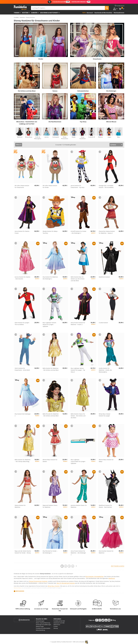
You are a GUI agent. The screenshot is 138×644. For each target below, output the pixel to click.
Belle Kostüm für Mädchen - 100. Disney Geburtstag (23, 461)
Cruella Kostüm (103, 323)
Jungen (109, 137)
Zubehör (34, 13)
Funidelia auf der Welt (59, 621)
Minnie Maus (18, 588)
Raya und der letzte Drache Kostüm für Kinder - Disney (23, 552)
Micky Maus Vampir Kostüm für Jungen (105, 415)
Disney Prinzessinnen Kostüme (38, 581)
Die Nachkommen (55, 122)
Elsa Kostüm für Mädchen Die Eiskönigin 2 (50, 278)
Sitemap (56, 628)
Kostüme (25, 13)
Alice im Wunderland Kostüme (66, 583)
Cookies (56, 626)
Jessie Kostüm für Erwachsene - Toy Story (78, 186)
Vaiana (55, 91)
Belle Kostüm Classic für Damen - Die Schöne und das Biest (78, 416)
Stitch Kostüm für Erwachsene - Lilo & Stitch (22, 369)
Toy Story (83, 122)
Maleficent (20, 137)
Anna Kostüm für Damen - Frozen (22, 232)
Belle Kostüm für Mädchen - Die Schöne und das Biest (51, 369)
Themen (17, 13)
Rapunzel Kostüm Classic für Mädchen (50, 506)
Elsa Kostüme (90, 577)
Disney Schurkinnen (83, 138)
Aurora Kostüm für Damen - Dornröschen (22, 278)
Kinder (41, 59)
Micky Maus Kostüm (54, 586)
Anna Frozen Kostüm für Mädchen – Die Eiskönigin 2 (78, 553)
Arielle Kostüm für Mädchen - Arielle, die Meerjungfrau (105, 370)
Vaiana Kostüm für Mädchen (20, 506)
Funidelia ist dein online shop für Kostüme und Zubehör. (20, 8)
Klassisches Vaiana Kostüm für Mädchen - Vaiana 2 (107, 232)
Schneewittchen (83, 91)
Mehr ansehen (20, 591)
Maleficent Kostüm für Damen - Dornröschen (105, 506)
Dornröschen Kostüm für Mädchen (106, 552)
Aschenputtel (56, 137)
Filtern (18, 145)
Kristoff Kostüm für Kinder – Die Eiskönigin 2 (79, 232)
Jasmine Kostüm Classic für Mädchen (79, 506)
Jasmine (47, 137)
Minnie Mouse (111, 122)
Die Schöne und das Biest (27, 91)
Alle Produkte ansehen (118, 566)
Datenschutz (57, 625)
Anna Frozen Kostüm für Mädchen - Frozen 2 (78, 324)
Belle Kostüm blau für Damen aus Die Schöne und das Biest (78, 279)
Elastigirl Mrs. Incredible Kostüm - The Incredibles (106, 186)
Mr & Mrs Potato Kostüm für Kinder (50, 186)
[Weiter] (76, 566)
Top (84, 13)
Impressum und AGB (59, 623)
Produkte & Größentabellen (43, 628)
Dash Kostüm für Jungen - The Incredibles (22, 324)
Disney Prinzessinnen (65, 138)
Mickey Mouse (29, 137)
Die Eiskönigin (111, 91)
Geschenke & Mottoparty (49, 13)
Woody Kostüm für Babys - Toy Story (50, 232)
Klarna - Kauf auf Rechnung (43, 623)
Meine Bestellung (40, 630)
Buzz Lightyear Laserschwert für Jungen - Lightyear (78, 461)
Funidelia (16, 17)
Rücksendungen (40, 621)
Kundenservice (24, 620)
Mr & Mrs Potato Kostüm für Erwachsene (22, 186)
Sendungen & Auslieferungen (43, 625)
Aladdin (74, 137)
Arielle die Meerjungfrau (38, 138)
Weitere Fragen (40, 626)
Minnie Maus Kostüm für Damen (50, 461)
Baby (118, 137)
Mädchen (101, 137)
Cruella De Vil (91, 137)
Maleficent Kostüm (104, 277)
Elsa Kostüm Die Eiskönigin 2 (23, 415)
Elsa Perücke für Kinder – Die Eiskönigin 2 (50, 552)
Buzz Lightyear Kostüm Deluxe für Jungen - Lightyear (49, 324)
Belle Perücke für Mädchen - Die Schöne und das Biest (51, 415)
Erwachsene (97, 59)
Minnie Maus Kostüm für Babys (106, 461)
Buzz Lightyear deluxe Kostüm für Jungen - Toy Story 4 (78, 370)
